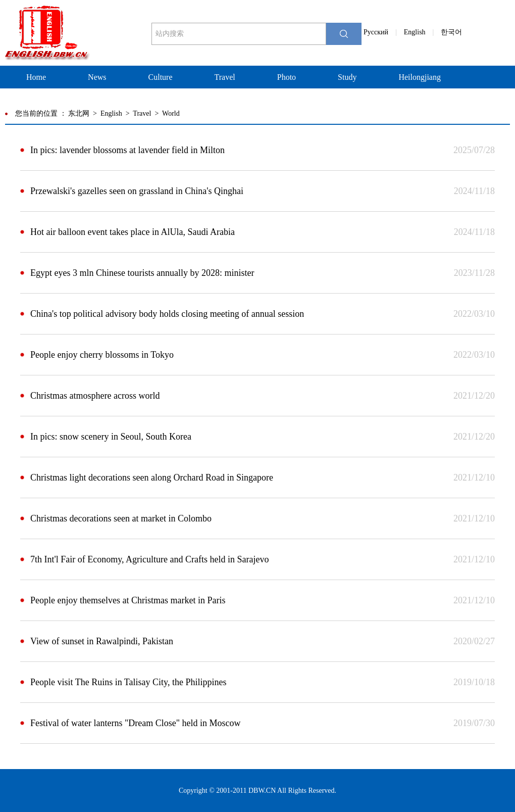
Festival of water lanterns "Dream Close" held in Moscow (136, 723)
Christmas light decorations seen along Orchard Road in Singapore (152, 477)
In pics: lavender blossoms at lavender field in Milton (127, 150)
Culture (161, 77)
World (171, 113)
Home (36, 77)
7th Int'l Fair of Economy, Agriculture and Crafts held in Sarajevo (149, 559)
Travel (225, 77)
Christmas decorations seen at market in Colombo (121, 518)
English (415, 32)
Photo (287, 77)
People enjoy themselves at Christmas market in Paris (128, 600)
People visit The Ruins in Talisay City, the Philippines (128, 682)
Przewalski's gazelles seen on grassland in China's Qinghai (137, 191)
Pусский (376, 32)
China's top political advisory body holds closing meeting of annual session (167, 314)
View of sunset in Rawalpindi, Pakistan (102, 641)
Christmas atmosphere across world (95, 396)
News (97, 77)
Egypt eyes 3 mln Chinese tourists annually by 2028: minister (142, 273)
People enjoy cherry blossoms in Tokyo (102, 355)
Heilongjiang (420, 77)
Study (347, 77)
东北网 (79, 113)
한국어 (451, 32)
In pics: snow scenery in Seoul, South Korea (111, 437)
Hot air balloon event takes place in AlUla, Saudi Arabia (133, 232)
